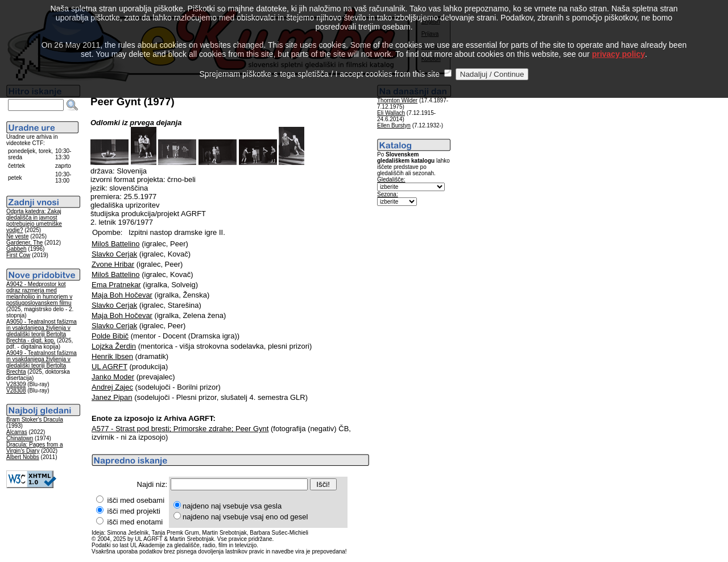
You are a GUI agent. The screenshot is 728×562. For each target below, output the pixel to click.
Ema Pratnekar (116, 285)
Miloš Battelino (116, 244)
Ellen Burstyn (394, 125)
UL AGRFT (109, 367)
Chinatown (20, 438)
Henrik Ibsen (112, 356)
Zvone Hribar (113, 264)
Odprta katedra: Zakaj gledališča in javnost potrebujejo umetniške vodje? (34, 221)
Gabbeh (16, 249)
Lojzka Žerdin (114, 346)
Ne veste (17, 236)
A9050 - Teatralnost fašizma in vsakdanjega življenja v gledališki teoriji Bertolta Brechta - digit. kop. (42, 331)
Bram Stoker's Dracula (35, 420)
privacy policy (619, 41)
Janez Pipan (112, 397)
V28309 (16, 384)
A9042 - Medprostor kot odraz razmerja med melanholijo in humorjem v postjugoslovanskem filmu (39, 294)
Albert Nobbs (23, 457)
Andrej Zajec (112, 387)
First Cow (18, 255)
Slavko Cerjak (114, 254)
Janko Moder (113, 377)
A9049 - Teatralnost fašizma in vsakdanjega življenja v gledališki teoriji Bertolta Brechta (42, 362)
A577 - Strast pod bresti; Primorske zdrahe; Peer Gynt (180, 429)
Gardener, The (24, 243)
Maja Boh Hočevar (122, 295)
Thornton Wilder (397, 100)
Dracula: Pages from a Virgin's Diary (35, 448)
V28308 (16, 390)
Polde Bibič (110, 336)
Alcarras (17, 432)
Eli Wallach (391, 113)
